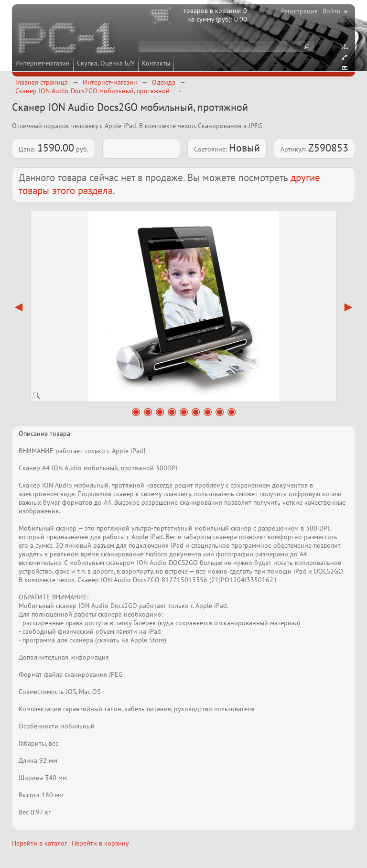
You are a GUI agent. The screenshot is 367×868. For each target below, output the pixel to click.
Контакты (156, 63)
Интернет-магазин (43, 63)
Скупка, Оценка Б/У (106, 63)
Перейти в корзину (100, 843)
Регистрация (299, 11)
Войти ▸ (335, 11)
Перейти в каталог (39, 843)
